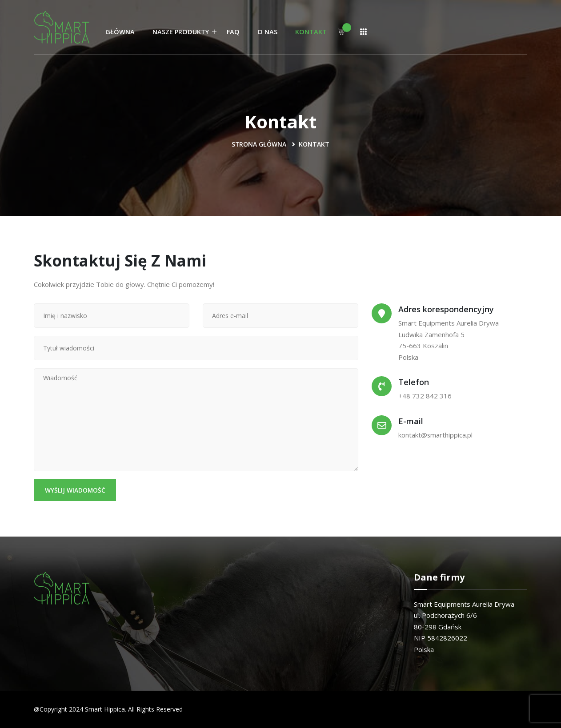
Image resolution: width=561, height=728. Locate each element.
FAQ (233, 32)
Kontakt (311, 32)
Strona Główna (259, 144)
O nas (267, 32)
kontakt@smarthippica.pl (436, 435)
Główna (120, 32)
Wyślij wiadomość (75, 490)
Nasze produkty (181, 32)
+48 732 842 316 (425, 396)
